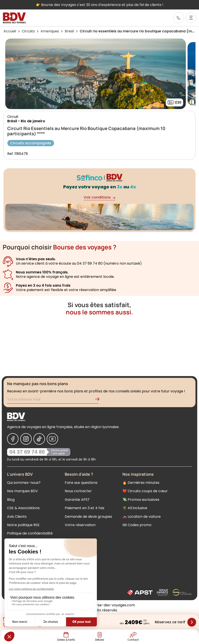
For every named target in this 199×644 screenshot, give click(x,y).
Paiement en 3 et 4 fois (85, 508)
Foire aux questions (81, 483)
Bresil (69, 31)
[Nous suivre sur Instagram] (26, 439)
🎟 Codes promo (137, 525)
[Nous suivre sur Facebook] (13, 439)
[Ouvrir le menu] (191, 18)
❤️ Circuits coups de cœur (145, 491)
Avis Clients (17, 517)
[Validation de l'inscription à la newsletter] (99, 400)
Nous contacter (78, 491)
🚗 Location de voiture (142, 517)
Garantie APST (77, 500)
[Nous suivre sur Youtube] (52, 439)
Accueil (10, 31)
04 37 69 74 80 (27, 452)
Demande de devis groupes (88, 517)
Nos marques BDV (22, 491)
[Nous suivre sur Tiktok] (39, 439)
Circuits (28, 31)
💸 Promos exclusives (141, 500)
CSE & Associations (23, 508)
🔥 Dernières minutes (141, 483)
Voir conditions (99, 197)
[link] (179, 18)
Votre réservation (80, 525)
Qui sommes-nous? (24, 483)
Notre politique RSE (23, 525)
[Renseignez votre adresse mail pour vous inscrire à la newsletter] (53, 400)
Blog (11, 500)
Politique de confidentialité (30, 533)
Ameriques (50, 31)
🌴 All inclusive (135, 508)
